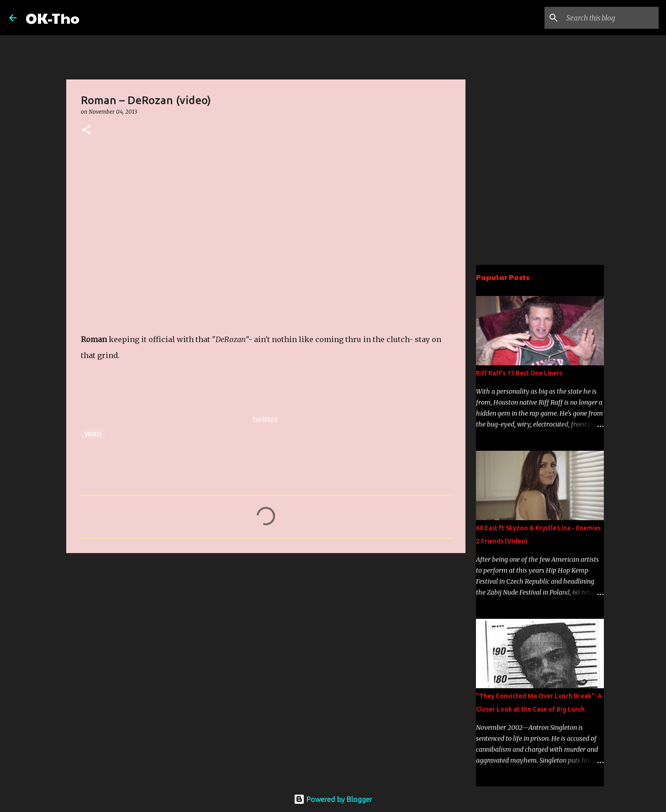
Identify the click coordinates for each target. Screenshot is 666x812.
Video (93, 434)
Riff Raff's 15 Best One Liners (519, 373)
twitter (266, 419)
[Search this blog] (611, 18)
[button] (86, 130)
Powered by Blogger (333, 799)
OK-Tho (53, 18)
